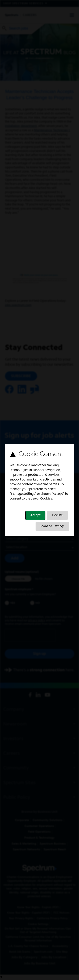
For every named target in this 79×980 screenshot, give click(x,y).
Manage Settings (52, 526)
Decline (57, 515)
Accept (35, 515)
